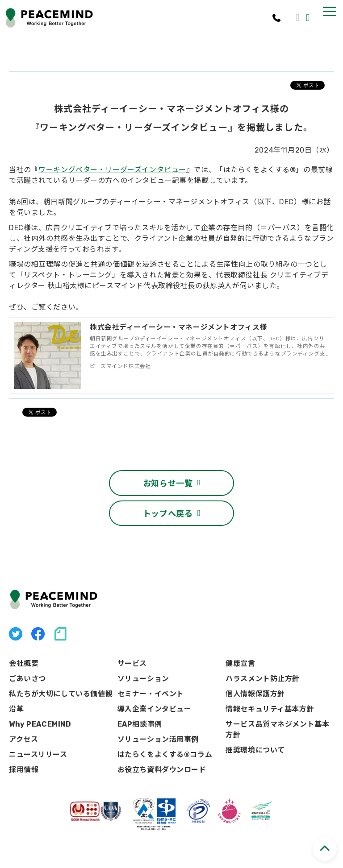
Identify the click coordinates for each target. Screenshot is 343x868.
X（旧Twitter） (16, 626)
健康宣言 (240, 655)
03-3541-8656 (277, 18)
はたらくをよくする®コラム (165, 746)
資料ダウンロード (309, 18)
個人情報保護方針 (255, 686)
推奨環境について (255, 742)
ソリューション (143, 671)
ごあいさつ (27, 671)
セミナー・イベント (151, 686)
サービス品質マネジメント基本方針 (277, 721)
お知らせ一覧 (168, 475)
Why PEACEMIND (40, 716)
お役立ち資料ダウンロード (162, 762)
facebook (38, 626)
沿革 (16, 701)
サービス (132, 655)
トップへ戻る (168, 504)
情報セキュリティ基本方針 (270, 701)
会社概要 (24, 655)
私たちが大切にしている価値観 (61, 686)
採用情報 (24, 762)
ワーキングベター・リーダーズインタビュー (112, 170)
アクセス (23, 731)
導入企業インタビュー (155, 701)
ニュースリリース (38, 746)
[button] (330, 11)
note (60, 626)
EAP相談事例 (140, 716)
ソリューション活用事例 (158, 731)
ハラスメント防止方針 (263, 671)
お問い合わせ (299, 18)
